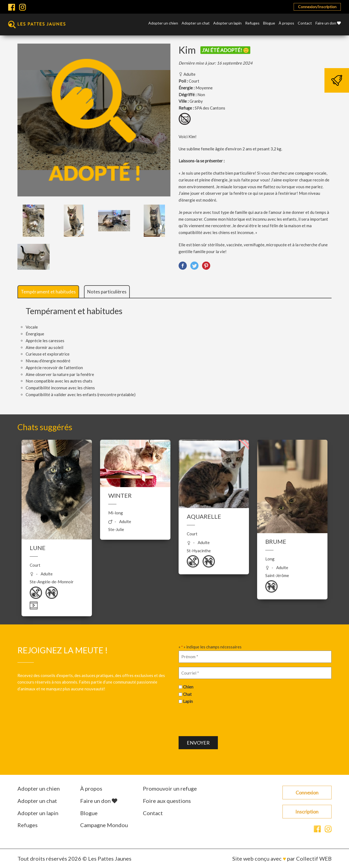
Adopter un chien (163, 23)
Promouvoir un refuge (170, 788)
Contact (305, 23)
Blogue (269, 23)
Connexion (307, 793)
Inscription (307, 812)
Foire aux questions (167, 801)
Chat (187, 694)
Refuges (252, 23)
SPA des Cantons (210, 108)
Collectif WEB (314, 858)
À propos (286, 23)
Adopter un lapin (227, 23)
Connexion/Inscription (317, 7)
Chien (188, 687)
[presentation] (220, 720)
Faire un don (328, 23)
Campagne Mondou (104, 825)
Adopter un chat (196, 23)
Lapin (188, 701)
